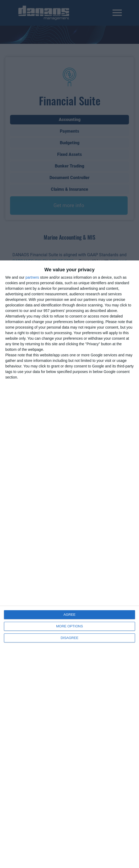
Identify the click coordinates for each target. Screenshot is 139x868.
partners (32, 277)
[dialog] (69, 564)
